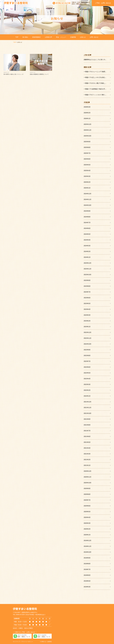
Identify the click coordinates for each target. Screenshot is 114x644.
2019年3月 (87, 587)
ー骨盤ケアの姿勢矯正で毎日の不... (95, 89)
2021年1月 (87, 465)
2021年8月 (87, 425)
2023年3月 (87, 315)
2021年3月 (87, 454)
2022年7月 (87, 361)
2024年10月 (88, 205)
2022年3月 (87, 384)
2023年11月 (88, 269)
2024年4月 (87, 240)
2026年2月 (87, 113)
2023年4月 (87, 309)
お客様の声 (48, 37)
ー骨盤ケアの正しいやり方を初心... (95, 77)
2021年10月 (88, 413)
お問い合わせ (94, 37)
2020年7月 (87, 500)
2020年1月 (87, 535)
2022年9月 (87, 350)
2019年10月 (88, 552)
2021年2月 (87, 460)
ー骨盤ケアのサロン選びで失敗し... (95, 83)
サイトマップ (16, 642)
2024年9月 (87, 211)
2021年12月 (88, 402)
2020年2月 (87, 529)
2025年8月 (87, 147)
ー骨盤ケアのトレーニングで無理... (95, 72)
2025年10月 (88, 136)
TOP (17, 37)
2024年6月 (87, 228)
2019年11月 (88, 546)
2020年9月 (87, 488)
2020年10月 (88, 483)
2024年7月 (87, 223)
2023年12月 (88, 263)
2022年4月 (87, 379)
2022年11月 (88, 338)
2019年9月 (87, 558)
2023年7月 (87, 292)
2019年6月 (87, 575)
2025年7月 (87, 153)
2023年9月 (87, 280)
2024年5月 (87, 234)
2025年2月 (87, 182)
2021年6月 (87, 436)
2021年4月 (87, 448)
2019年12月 (88, 541)
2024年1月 (87, 257)
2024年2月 (87, 251)
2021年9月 (87, 419)
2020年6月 (87, 506)
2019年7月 (87, 569)
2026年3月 (87, 107)
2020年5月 (87, 512)
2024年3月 (87, 246)
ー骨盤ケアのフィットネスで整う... (95, 95)
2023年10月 (88, 275)
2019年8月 (87, 564)
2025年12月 (88, 124)
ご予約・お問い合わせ (103, 3)
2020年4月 (87, 517)
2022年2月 (87, 390)
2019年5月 (87, 581)
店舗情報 (73, 37)
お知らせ (83, 37)
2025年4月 (87, 171)
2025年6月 (87, 159)
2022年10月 (88, 344)
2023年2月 (87, 321)
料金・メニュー (61, 37)
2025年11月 (88, 130)
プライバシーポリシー (27, 642)
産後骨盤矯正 (37, 37)
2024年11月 (88, 199)
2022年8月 (87, 356)
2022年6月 (87, 367)
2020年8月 (87, 494)
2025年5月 (87, 165)
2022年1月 (87, 396)
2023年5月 (87, 304)
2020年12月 (88, 471)
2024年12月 (88, 194)
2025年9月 (87, 142)
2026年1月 (87, 119)
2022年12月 (88, 332)
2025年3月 (87, 176)
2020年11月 (88, 477)
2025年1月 (87, 188)
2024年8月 (87, 217)
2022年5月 (87, 373)
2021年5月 (87, 442)
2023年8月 (87, 286)
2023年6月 (87, 298)
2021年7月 (87, 431)
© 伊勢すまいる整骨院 (46, 642)
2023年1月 (87, 327)
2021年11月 (88, 408)
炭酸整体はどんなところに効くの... (95, 60)
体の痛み (25, 37)
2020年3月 (87, 523)
